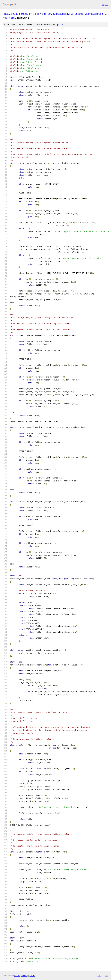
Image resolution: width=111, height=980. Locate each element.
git (31, 14)
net (5, 18)
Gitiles (17, 976)
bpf (37, 14)
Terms (32, 976)
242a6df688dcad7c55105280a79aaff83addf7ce (76, 14)
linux (6, 14)
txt (99, 975)
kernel (23, 14)
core (12, 18)
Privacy (25, 976)
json (106, 975)
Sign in (105, 4)
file (60, 25)
